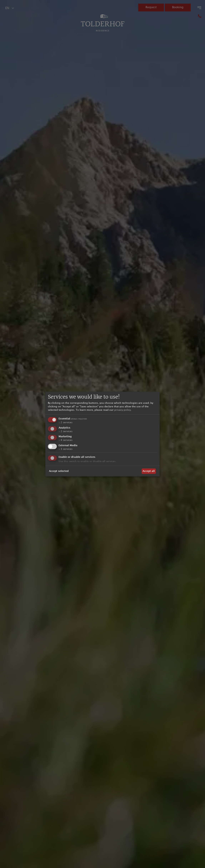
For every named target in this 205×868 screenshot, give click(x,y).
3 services (66, 449)
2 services (66, 422)
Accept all (149, 471)
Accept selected (59, 471)
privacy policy (122, 410)
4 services (66, 440)
